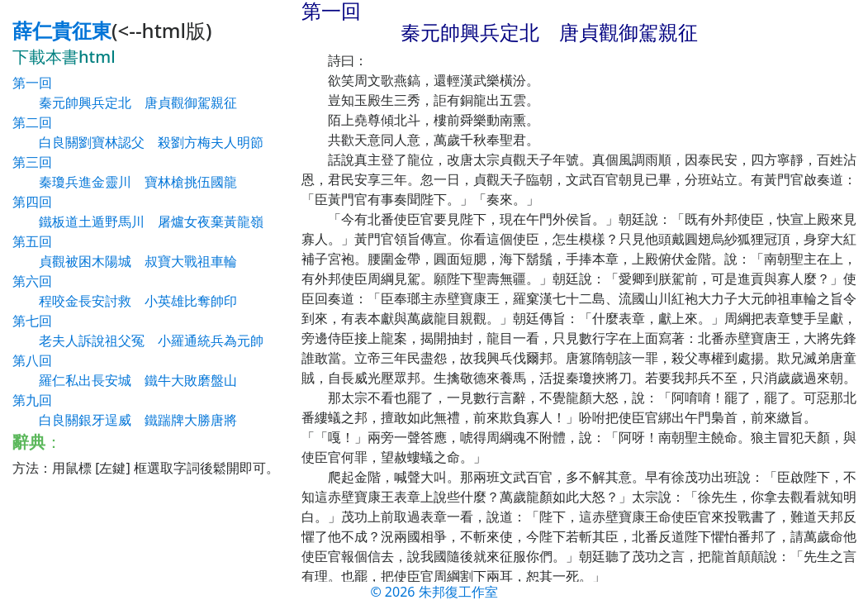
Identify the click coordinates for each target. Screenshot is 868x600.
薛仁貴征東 (62, 30)
